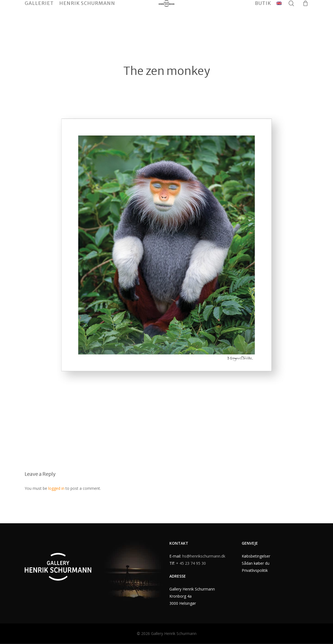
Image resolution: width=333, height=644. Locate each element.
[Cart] (305, 20)
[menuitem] (279, 20)
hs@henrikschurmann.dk (204, 556)
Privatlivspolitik (255, 570)
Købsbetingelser (256, 556)
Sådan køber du (256, 563)
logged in (56, 488)
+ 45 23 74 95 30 (191, 563)
